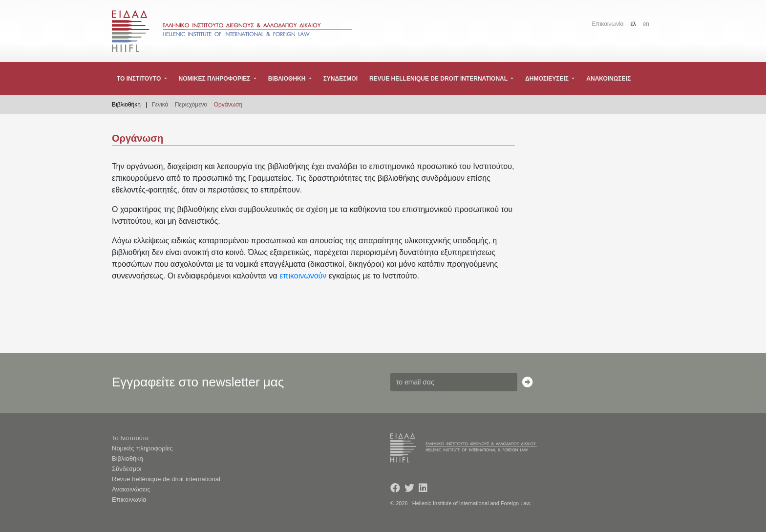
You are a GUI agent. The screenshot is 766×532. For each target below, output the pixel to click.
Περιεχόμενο (191, 105)
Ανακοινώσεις (131, 489)
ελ (633, 24)
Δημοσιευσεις (548, 79)
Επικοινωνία (607, 24)
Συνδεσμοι (340, 79)
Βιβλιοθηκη (288, 79)
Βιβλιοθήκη (128, 458)
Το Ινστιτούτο (130, 438)
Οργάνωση (228, 105)
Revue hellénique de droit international (166, 479)
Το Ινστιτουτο (140, 79)
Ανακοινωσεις (608, 79)
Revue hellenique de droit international (439, 79)
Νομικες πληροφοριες (215, 79)
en (646, 24)
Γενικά (160, 105)
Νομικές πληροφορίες (142, 448)
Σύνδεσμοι (127, 469)
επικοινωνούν (303, 276)
